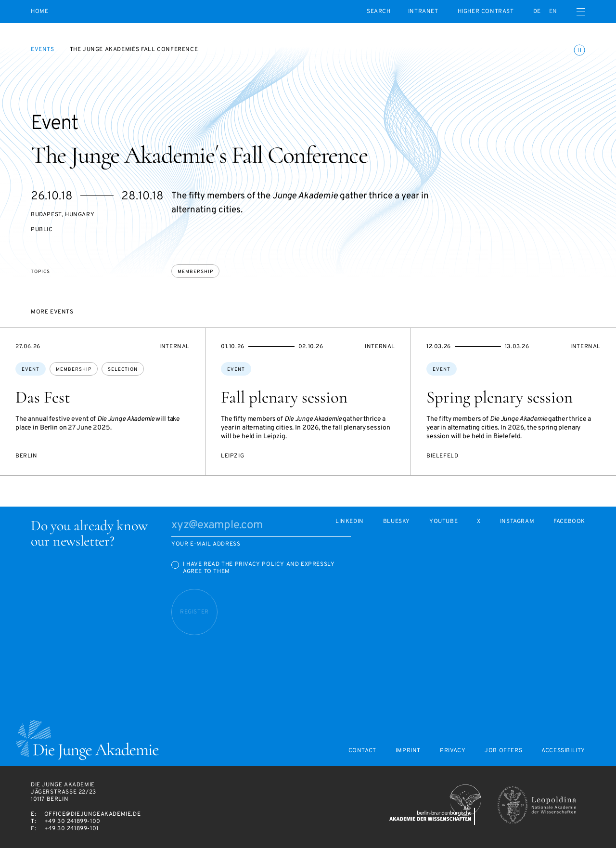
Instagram (517, 522)
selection (123, 370)
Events (43, 50)
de (537, 12)
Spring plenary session (500, 397)
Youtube (443, 522)
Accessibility (563, 751)
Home (39, 12)
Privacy (453, 751)
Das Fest (43, 397)
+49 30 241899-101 (71, 829)
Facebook (569, 522)
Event (31, 370)
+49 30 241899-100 (72, 822)
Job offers (503, 751)
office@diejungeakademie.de (93, 814)
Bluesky (397, 522)
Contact (362, 751)
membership (195, 272)
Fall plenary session (284, 397)
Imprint (408, 751)
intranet (423, 12)
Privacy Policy (260, 564)
